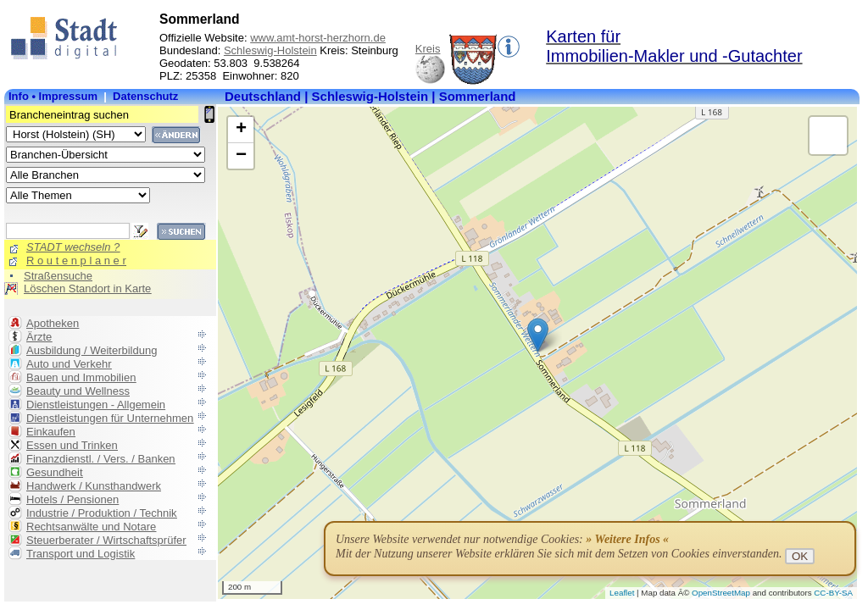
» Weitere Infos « (627, 539)
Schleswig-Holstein (270, 50)
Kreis (428, 49)
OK (800, 556)
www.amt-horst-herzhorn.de (318, 38)
